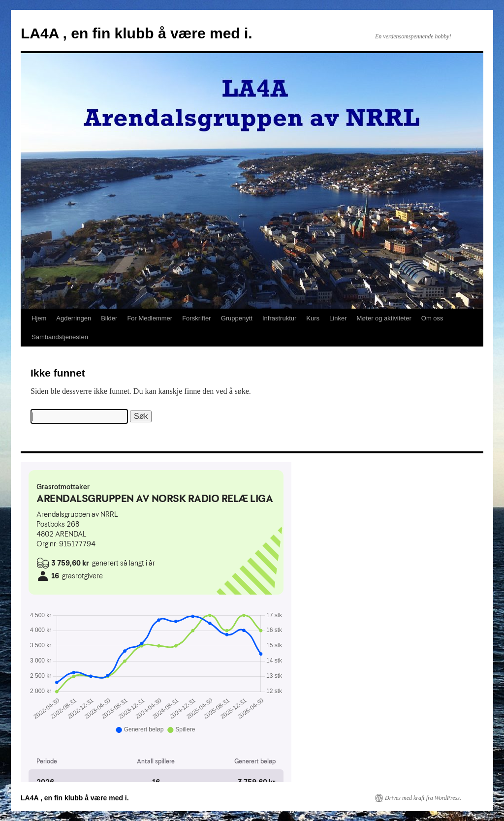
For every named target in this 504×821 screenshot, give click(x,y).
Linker (338, 318)
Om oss (432, 318)
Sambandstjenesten (60, 337)
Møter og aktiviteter (384, 318)
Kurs (313, 318)
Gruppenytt (237, 318)
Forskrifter (197, 318)
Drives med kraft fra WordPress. (423, 798)
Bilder (109, 318)
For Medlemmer (150, 318)
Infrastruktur (279, 318)
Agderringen (74, 318)
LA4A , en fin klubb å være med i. (137, 33)
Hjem (39, 318)
